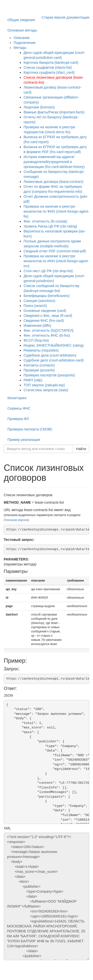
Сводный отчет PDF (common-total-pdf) (55, 251)
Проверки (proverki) (39, 370)
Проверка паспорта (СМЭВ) (30, 429)
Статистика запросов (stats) (46, 390)
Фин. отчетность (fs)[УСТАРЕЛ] (48, 330)
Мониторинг (17, 398)
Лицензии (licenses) (39, 107)
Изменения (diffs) (37, 326)
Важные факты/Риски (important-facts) (54, 112)
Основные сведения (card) (45, 311)
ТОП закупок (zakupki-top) (44, 385)
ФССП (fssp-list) (36, 340)
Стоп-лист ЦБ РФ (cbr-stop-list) (48, 271)
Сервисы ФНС (19, 408)
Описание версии (16, 520)
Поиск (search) (35, 306)
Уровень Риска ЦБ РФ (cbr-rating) (50, 226)
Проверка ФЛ (18, 419)
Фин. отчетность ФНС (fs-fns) (47, 335)
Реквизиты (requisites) (41, 350)
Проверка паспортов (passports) (49, 375)
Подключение (25, 43)
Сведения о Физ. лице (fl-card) (48, 316)
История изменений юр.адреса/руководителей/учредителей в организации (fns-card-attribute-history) (54, 162)
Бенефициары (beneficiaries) (46, 296)
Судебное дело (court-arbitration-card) (54, 360)
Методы (20, 48)
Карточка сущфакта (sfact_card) (49, 72)
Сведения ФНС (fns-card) (44, 321)
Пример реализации (24, 440)
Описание (22, 38)
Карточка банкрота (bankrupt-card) (51, 63)
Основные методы (22, 30)
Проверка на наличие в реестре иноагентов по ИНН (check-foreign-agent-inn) (56, 261)
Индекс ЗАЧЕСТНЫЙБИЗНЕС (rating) (54, 345)
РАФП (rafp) (33, 380)
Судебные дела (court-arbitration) (50, 355)
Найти (81, 449)
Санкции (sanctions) (39, 301)
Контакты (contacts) (39, 365)
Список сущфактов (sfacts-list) (48, 67)
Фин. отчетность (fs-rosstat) (45, 221)
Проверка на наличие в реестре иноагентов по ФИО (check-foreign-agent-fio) (56, 211)
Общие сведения (21, 20)
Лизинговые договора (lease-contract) (53, 182)
